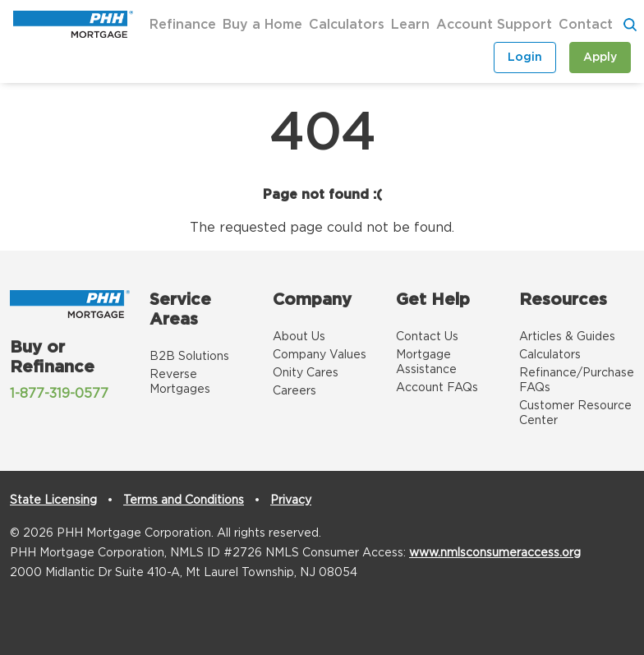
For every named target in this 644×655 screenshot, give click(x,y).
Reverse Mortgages (180, 382)
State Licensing (53, 500)
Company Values (320, 355)
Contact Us (427, 337)
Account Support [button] (494, 25)
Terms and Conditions (184, 500)
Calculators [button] (347, 25)
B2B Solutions (189, 357)
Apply (600, 58)
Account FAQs (437, 388)
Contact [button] (586, 25)
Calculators (550, 355)
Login (525, 58)
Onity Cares (306, 373)
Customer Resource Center (575, 413)
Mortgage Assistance (426, 362)
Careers (294, 391)
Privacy (291, 500)
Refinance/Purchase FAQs (577, 381)
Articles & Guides (567, 337)
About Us (299, 337)
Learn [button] (410, 25)
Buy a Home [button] (262, 25)
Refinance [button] (183, 25)
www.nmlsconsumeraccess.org (495, 553)
